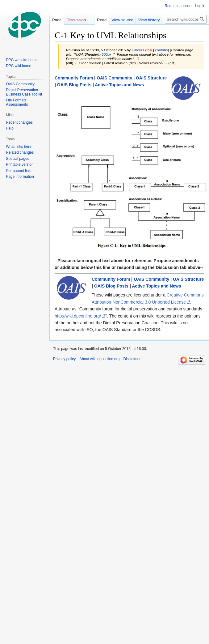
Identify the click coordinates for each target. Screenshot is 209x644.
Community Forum (74, 78)
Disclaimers (133, 359)
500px (107, 54)
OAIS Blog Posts (74, 85)
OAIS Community (114, 78)
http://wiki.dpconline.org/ (78, 316)
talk (149, 50)
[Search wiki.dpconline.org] (186, 19)
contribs (161, 50)
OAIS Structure (151, 78)
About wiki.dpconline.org (99, 359)
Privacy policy (64, 359)
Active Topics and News (119, 85)
